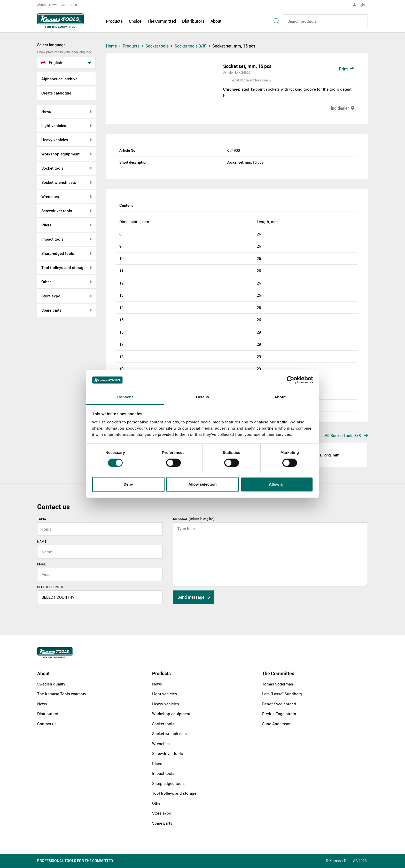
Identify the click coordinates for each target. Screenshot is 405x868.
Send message (194, 597)
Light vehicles (54, 125)
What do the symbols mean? (251, 80)
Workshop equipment (60, 154)
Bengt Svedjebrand (279, 704)
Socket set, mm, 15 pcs (234, 46)
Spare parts (51, 310)
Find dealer (341, 108)
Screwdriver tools (57, 211)
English (51, 62)
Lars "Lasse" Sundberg (282, 694)
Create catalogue (56, 93)
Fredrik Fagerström (279, 714)
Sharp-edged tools (58, 253)
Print (346, 69)
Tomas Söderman (278, 684)
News (53, 5)
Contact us (69, 5)
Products (114, 21)
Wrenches (50, 196)
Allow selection (202, 484)
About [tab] (280, 397)
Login (359, 5)
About (42, 5)
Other (46, 282)
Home (114, 46)
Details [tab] (202, 397)
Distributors (193, 21)
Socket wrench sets (59, 182)
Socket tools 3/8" (194, 46)
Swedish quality (51, 684)
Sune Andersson (277, 724)
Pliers (46, 225)
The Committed (162, 21)
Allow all (277, 484)
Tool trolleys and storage (63, 267)
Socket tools (52, 168)
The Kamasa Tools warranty (62, 694)
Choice (135, 21)
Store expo (51, 296)
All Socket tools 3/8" (346, 436)
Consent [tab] (125, 397)
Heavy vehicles (55, 140)
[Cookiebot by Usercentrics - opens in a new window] (290, 380)
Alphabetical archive (59, 79)
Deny (128, 484)
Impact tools (52, 239)
